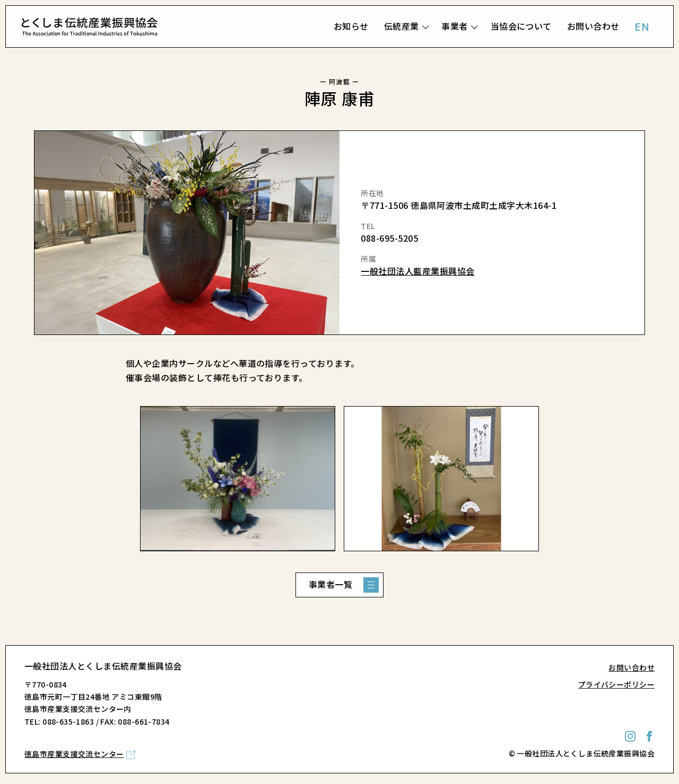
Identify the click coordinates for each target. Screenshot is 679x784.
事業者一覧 (330, 584)
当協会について (521, 26)
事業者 (454, 26)
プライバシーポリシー (616, 684)
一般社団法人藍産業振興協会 (417, 271)
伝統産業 (402, 26)
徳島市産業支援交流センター (74, 754)
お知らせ (351, 26)
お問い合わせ (593, 26)
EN (642, 26)
